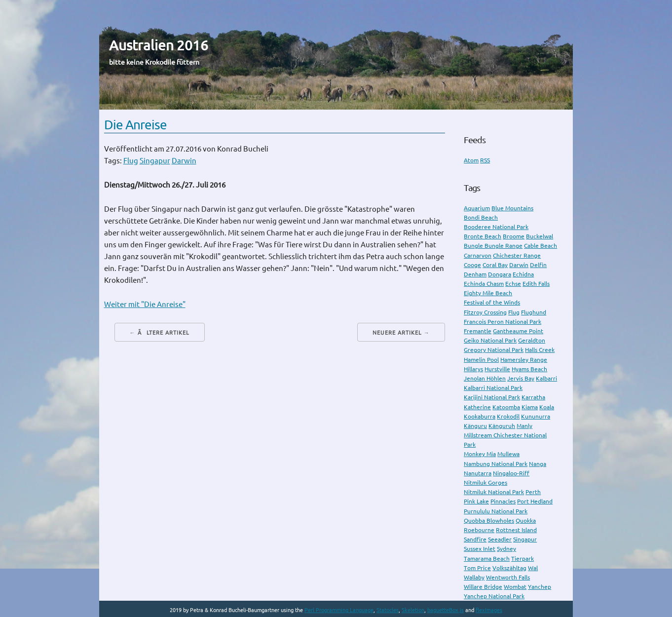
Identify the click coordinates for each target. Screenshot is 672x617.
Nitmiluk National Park (494, 492)
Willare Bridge (483, 587)
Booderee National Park (496, 227)
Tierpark (523, 559)
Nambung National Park (496, 464)
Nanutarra (478, 473)
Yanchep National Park (494, 596)
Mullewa (508, 454)
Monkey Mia (480, 454)
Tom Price (477, 568)
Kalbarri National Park (493, 388)
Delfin (538, 265)
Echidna (523, 274)
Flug (131, 161)
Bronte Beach (483, 236)
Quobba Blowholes (489, 521)
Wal (533, 568)
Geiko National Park (490, 340)
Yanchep (540, 587)
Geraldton (532, 340)
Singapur (155, 161)
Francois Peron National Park (503, 322)
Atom (471, 160)
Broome (514, 236)
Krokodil (508, 416)
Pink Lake (476, 501)
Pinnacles (503, 501)
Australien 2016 (159, 45)
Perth (533, 492)
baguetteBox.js (446, 610)
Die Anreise (135, 125)
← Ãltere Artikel (160, 333)
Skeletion (413, 610)
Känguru (475, 426)
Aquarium (477, 208)
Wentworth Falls (508, 577)
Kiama (530, 407)
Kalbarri (546, 378)
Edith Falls (536, 284)
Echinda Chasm (484, 284)
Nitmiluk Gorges (485, 482)
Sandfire (475, 539)
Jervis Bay (521, 378)
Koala (547, 407)
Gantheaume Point (518, 331)
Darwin (184, 161)
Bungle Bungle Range (493, 246)
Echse (513, 284)
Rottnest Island (516, 530)
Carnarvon (478, 255)
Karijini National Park (492, 397)
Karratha (533, 397)
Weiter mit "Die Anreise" (145, 304)
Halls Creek (540, 350)
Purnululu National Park (496, 511)
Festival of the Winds (492, 302)
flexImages (489, 610)
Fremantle (478, 331)
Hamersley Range (524, 360)
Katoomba (506, 407)
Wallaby (474, 577)
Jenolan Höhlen (485, 378)
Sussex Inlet (480, 549)
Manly (524, 426)
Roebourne (479, 530)
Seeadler (500, 539)
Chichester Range (517, 255)
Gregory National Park (494, 350)
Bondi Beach (481, 217)
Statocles (388, 610)
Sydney (506, 549)
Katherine (477, 407)
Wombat (515, 587)
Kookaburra (480, 416)
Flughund (534, 312)
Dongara (500, 274)
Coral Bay (495, 265)
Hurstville (497, 369)
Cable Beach (541, 246)
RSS (485, 160)
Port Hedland (535, 501)
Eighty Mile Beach (488, 293)
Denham (475, 274)
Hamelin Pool (481, 360)
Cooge (472, 265)
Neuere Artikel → (401, 333)
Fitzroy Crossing (485, 312)
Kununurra (536, 416)
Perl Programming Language (339, 610)
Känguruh (502, 426)
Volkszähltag (509, 568)
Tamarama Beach (487, 559)
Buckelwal (540, 236)
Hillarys (473, 369)
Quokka (526, 521)
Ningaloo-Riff (511, 473)
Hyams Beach (529, 369)
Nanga (538, 464)
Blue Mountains (512, 208)
